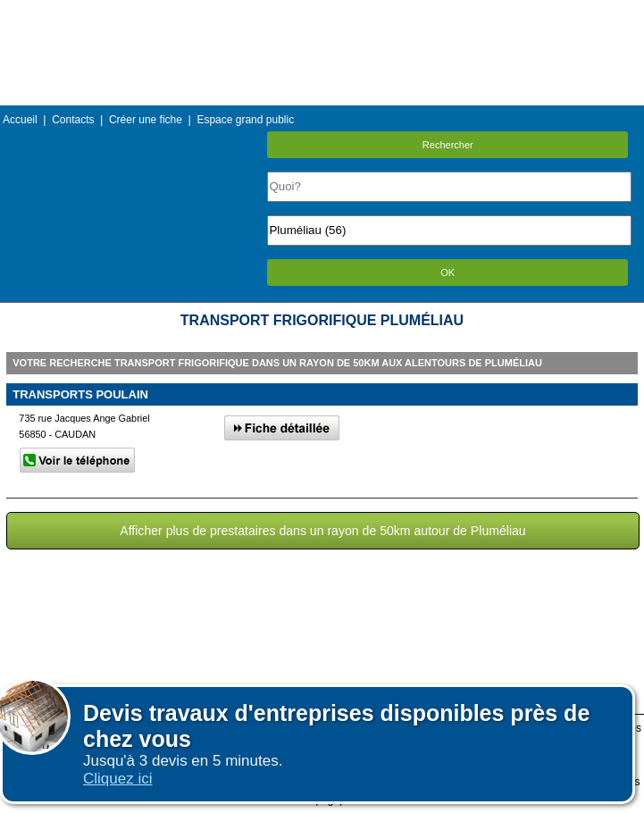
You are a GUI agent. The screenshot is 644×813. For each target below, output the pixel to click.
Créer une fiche (146, 120)
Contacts (73, 120)
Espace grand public (245, 120)
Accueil (20, 120)
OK (447, 272)
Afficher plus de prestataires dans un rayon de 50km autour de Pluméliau (322, 531)
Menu (322, 13)
